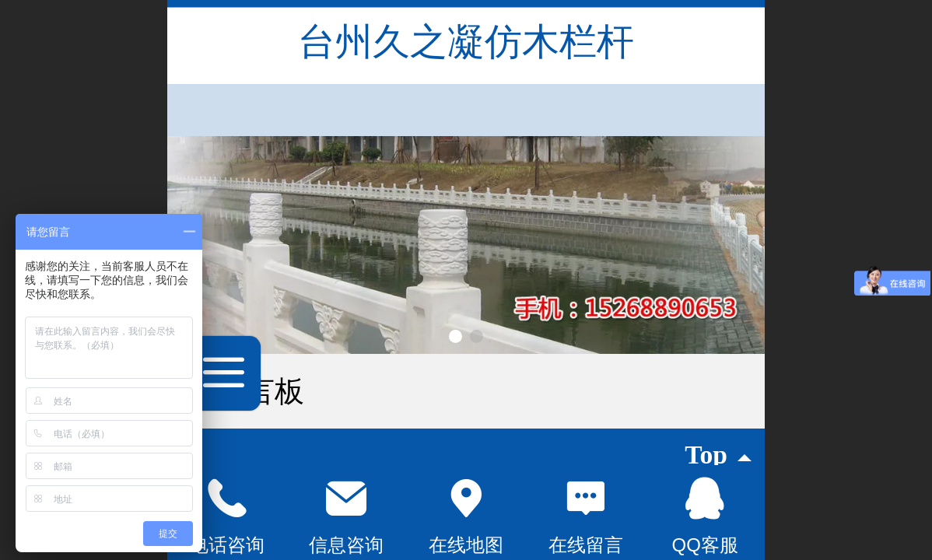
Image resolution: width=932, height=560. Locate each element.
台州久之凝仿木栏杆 (466, 42)
